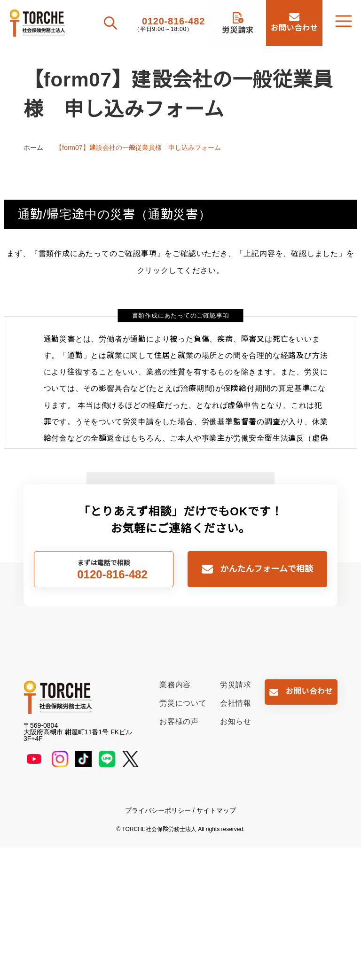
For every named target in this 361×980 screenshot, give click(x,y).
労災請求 (236, 817)
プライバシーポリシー (158, 943)
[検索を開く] (111, 23)
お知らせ (236, 854)
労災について (183, 836)
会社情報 (236, 836)
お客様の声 (179, 854)
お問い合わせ (310, 824)
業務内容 (175, 817)
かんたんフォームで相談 (266, 701)
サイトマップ (216, 943)
